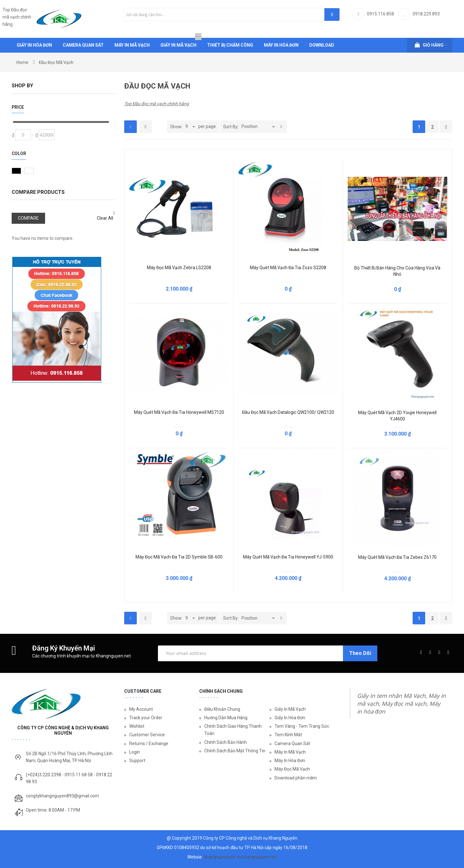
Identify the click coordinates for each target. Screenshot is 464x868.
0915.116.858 (380, 14)
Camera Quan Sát (292, 744)
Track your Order (146, 718)
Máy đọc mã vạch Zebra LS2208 (179, 268)
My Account (141, 709)
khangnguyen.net (259, 857)
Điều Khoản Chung (222, 709)
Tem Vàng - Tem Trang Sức (302, 726)
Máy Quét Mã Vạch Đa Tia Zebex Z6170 (397, 557)
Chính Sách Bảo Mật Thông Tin (235, 751)
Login (135, 752)
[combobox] (232, 14)
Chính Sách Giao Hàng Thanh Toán (233, 730)
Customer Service (147, 735)
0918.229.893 (426, 14)
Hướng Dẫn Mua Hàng (226, 718)
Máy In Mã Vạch (290, 752)
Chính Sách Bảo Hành (226, 742)
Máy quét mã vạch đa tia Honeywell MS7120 (179, 412)
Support (137, 761)
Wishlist (137, 726)
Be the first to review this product (179, 281)
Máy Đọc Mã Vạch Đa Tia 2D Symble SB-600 (179, 557)
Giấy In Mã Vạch (290, 709)
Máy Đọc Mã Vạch (292, 769)
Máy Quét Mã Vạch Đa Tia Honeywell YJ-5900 (288, 557)
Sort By (230, 127)
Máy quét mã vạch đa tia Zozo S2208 (288, 268)
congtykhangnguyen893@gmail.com (62, 796)
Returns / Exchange (149, 744)
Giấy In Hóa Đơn (290, 718)
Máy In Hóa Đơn (290, 761)
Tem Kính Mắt (288, 735)
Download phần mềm (296, 778)
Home (22, 62)
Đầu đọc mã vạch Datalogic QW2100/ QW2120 (288, 412)
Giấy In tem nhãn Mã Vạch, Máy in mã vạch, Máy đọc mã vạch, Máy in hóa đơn (401, 704)
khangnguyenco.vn (222, 857)
